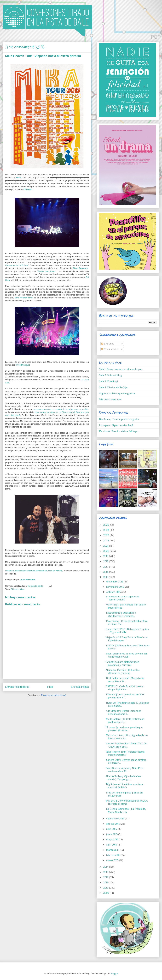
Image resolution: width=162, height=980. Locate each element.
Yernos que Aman (46, 271)
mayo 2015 (113, 840)
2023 (106, 535)
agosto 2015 (113, 824)
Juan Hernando (28, 580)
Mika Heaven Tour (24, 298)
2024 (106, 530)
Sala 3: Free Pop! (109, 381)
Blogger (114, 974)
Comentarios (110, 349)
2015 (106, 577)
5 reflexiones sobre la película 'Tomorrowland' (122, 598)
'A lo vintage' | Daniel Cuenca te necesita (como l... (123, 712)
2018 (106, 561)
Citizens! (28, 189)
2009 (106, 893)
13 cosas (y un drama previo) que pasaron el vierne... (124, 729)
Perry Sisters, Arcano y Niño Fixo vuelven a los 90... (124, 770)
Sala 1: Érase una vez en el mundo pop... (121, 369)
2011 (106, 883)
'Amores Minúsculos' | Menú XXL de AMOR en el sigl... (126, 745)
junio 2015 (112, 834)
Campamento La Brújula (17, 265)
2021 (106, 546)
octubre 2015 (114, 592)
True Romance (81, 268)
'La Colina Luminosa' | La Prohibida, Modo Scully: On (126, 810)
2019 (106, 556)
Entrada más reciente (17, 687)
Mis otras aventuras (110, 399)
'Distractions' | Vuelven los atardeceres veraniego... (121, 614)
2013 (106, 872)
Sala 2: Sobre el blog (110, 375)
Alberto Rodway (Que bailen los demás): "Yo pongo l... (123, 778)
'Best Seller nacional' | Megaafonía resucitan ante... (125, 680)
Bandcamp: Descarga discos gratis (119, 419)
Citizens (15, 589)
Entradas (108, 344)
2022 (106, 541)
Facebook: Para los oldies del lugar (119, 431)
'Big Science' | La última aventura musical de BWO (124, 786)
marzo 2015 (113, 850)
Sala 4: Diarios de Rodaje (113, 387)
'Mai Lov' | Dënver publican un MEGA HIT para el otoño (127, 802)
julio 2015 (112, 829)
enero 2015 (113, 860)
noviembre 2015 (115, 587)
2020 (106, 551)
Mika (22, 589)
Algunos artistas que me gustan (117, 393)
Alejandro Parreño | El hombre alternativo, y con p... (123, 672)
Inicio (50, 687)
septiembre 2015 (116, 819)
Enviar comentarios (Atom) (54, 695)
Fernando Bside (36, 586)
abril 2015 (112, 845)
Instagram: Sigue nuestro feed (116, 425)
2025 (106, 525)
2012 (106, 877)
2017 (106, 567)
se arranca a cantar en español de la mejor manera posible (61, 409)
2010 (106, 888)
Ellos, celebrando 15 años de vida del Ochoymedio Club (126, 655)
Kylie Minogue (23, 365)
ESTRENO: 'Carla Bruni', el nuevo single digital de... (124, 688)
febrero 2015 (113, 855)
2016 (106, 572)
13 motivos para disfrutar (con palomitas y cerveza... (122, 663)
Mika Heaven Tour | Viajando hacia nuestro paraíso (125, 753)
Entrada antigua (80, 687)
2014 (106, 867)
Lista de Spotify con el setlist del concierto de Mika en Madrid (34, 571)
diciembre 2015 (115, 582)
